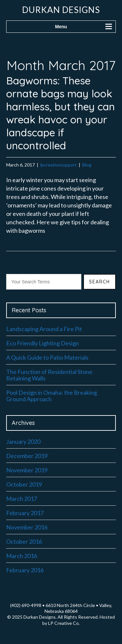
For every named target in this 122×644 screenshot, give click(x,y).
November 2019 (27, 470)
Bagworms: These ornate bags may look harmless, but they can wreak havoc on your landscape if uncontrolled (61, 113)
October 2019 (24, 484)
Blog (87, 165)
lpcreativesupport (59, 165)
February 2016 (25, 570)
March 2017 (22, 499)
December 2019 (27, 456)
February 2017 (25, 513)
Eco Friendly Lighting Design (43, 343)
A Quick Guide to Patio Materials (47, 357)
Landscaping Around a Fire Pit (44, 329)
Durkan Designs (61, 10)
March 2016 (22, 556)
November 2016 (27, 527)
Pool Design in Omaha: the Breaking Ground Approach (52, 396)
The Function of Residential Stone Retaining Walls (49, 375)
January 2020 (23, 441)
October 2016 (24, 541)
